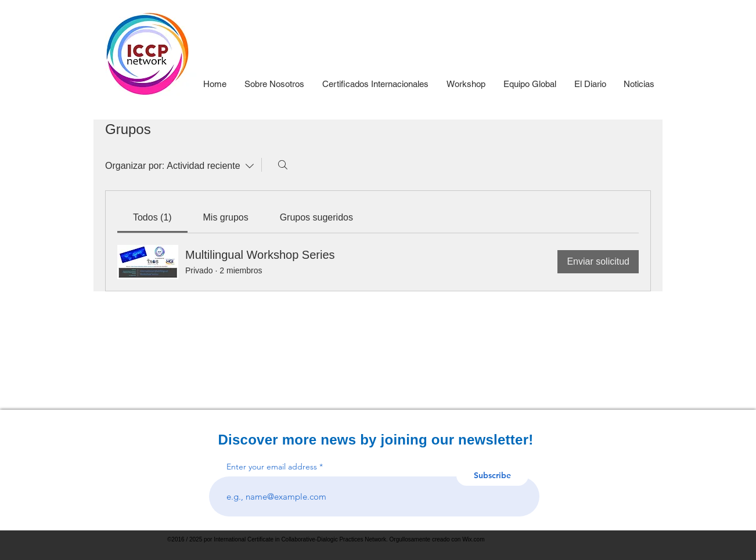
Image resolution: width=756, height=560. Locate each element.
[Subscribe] (492, 476)
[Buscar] (283, 165)
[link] (152, 217)
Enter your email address (272, 467)
